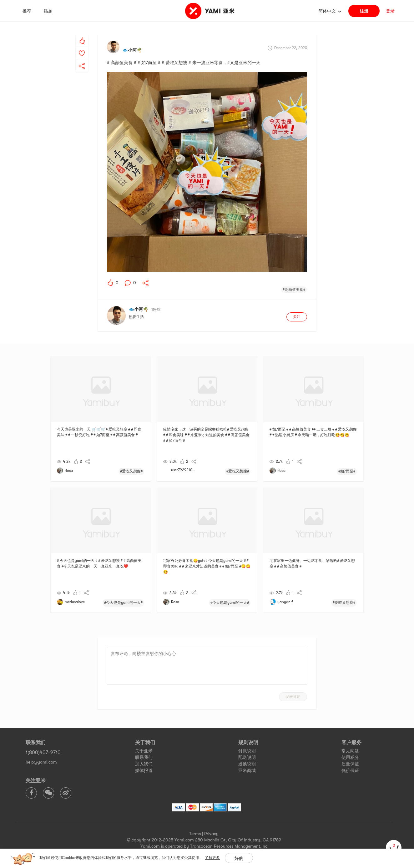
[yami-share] (82, 60)
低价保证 (350, 770)
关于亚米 (144, 751)
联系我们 (144, 757)
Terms (195, 834)
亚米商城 (247, 770)
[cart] (394, 848)
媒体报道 (144, 770)
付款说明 (247, 751)
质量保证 (350, 764)
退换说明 (247, 764)
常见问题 (350, 751)
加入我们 (144, 764)
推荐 (27, 11)
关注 (297, 317)
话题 (48, 11)
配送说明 (247, 757)
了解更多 (212, 858)
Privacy (211, 834)
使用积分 (350, 757)
